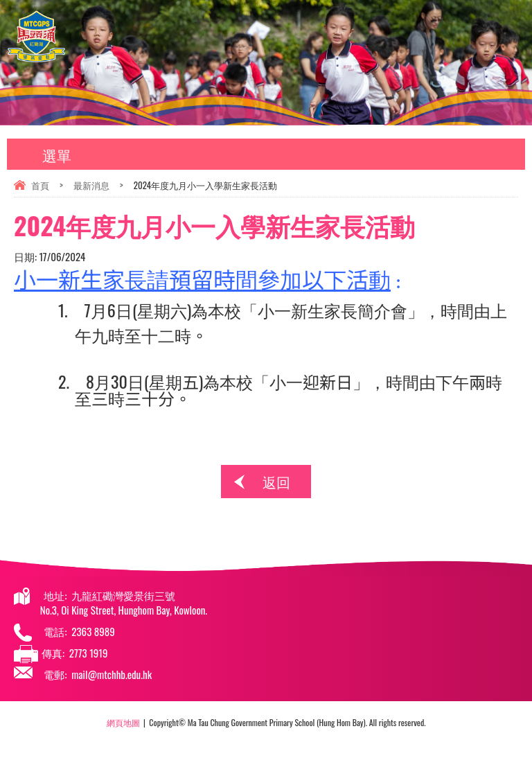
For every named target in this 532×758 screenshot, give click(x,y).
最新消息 (91, 185)
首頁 (40, 185)
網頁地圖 (123, 722)
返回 (276, 482)
